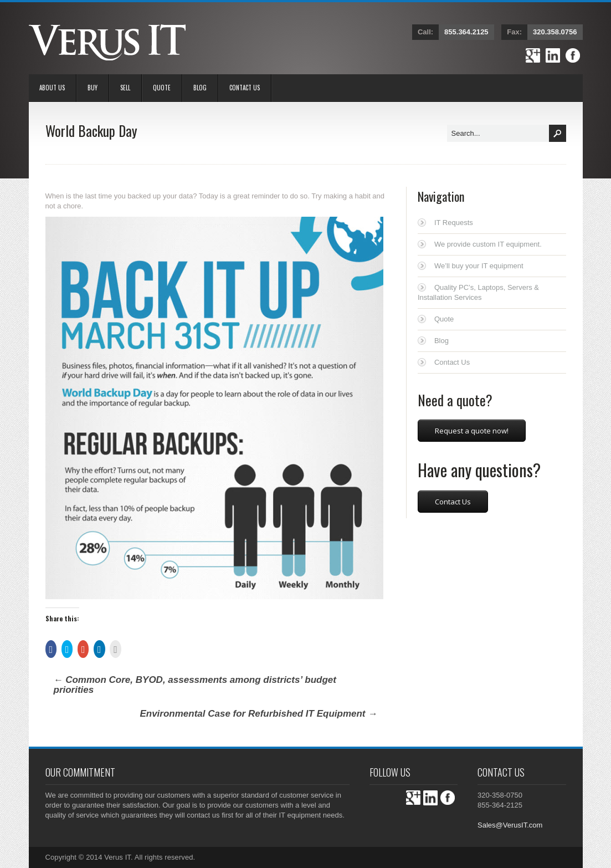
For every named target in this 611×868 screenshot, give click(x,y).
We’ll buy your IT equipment (479, 266)
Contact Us (245, 88)
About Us (52, 88)
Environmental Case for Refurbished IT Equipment (258, 714)
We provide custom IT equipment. (488, 244)
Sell (125, 88)
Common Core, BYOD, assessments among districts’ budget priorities (195, 685)
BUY (93, 88)
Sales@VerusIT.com (510, 825)
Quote (162, 88)
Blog (200, 88)
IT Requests (454, 223)
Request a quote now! (472, 431)
